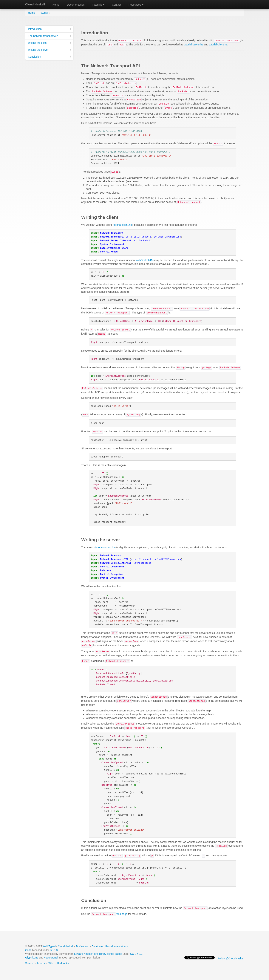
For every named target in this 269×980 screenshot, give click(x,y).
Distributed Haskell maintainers (110, 946)
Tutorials (98, 5)
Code (28, 950)
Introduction (50, 29)
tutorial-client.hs (218, 45)
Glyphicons (32, 958)
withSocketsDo (145, 260)
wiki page (109, 914)
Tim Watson (83, 946)
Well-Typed (49, 946)
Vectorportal (51, 958)
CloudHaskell (66, 946)
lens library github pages (108, 954)
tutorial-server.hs (193, 45)
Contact (116, 5)
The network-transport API (50, 36)
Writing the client (50, 43)
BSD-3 (54, 950)
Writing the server (50, 50)
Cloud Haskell (35, 4)
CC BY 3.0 (136, 954)
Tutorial (43, 13)
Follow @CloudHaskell (231, 958)
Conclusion (50, 57)
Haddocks (63, 963)
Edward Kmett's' (84, 954)
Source (29, 963)
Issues (41, 963)
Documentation (76, 5)
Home (56, 5)
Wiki (51, 963)
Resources (136, 5)
